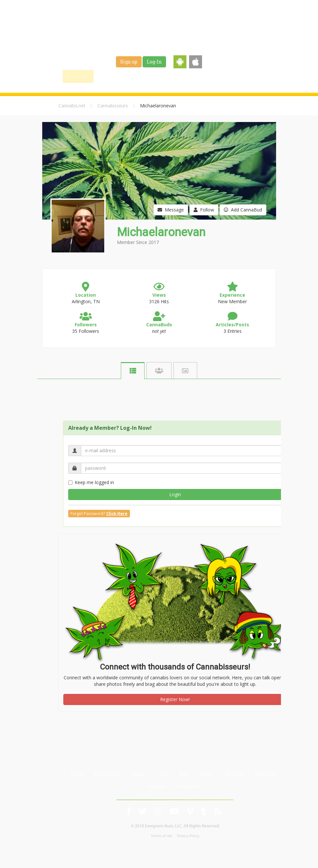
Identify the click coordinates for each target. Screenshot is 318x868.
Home (76, 774)
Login (175, 494)
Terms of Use (162, 836)
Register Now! (175, 699)
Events (235, 76)
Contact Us (189, 786)
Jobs (192, 76)
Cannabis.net (72, 106)
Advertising (266, 774)
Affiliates (157, 786)
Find (108, 76)
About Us (234, 774)
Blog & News (138, 76)
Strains (169, 76)
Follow (204, 210)
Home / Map (78, 76)
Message (171, 210)
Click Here (117, 514)
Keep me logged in (91, 482)
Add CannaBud (243, 210)
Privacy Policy (188, 836)
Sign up (129, 62)
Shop (213, 76)
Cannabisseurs (113, 106)
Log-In (154, 62)
